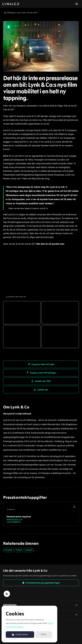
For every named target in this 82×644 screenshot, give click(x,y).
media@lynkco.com (14, 519)
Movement (8, 550)
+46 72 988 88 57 (14, 522)
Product (19, 550)
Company (29, 550)
